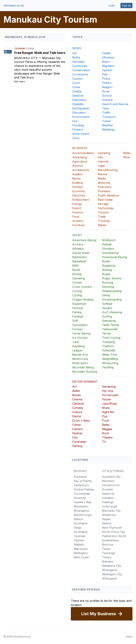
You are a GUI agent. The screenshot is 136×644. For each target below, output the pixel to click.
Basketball (79, 261)
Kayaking (78, 346)
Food (76, 217)
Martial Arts (80, 355)
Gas (100, 157)
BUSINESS (80, 148)
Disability (78, 104)
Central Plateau (84, 489)
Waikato (79, 545)
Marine (102, 174)
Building (77, 183)
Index (129, 636)
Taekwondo (110, 329)
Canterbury (81, 485)
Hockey (77, 329)
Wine (126, 157)
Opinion (107, 70)
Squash (107, 308)
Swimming (109, 321)
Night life (108, 412)
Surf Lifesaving (112, 312)
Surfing (107, 316)
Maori (106, 62)
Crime (76, 87)
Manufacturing (108, 170)
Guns (76, 138)
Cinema (77, 399)
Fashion (78, 429)
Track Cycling (111, 338)
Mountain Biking (83, 367)
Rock (105, 433)
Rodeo (106, 261)
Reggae (107, 429)
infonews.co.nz (14, 5)
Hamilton (108, 498)
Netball (107, 244)
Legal (101, 166)
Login (112, 5)
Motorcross (80, 359)
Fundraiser (79, 442)
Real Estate (105, 200)
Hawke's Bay (83, 502)
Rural (106, 91)
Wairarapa (81, 549)
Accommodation (83, 153)
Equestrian (79, 304)
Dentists (78, 187)
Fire (75, 121)
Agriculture (80, 161)
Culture (77, 412)
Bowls (76, 270)
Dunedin (108, 489)
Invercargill (110, 506)
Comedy (78, 408)
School (107, 96)
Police (106, 79)
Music (106, 408)
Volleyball (108, 350)
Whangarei (109, 578)
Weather (108, 125)
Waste (102, 225)
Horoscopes (110, 395)
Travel (106, 121)
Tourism (20, 48)
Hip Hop (108, 391)
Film (75, 437)
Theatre (107, 437)
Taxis (105, 108)
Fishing (77, 312)
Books (76, 395)
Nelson (78, 519)
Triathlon (108, 346)
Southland (81, 532)
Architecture (81, 170)
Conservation (81, 70)
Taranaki (80, 536)
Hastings (108, 502)
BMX (76, 266)
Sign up (126, 5)
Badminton (79, 257)
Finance (78, 212)
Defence (78, 96)
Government (81, 134)
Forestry (78, 221)
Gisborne (80, 498)
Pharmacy (105, 187)
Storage (103, 204)
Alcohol (77, 166)
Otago (78, 528)
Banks (76, 178)
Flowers (78, 130)
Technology (106, 208)
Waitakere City (112, 566)
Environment (81, 117)
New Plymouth (112, 528)
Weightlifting (110, 359)
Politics (107, 83)
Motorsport (80, 363)
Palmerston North (114, 536)
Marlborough (83, 515)
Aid (74, 53)
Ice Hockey (80, 338)
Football (78, 316)
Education (79, 113)
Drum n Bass (81, 420)
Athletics (78, 249)
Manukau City (26, 58)
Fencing (77, 308)
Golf (75, 321)
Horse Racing (81, 333)
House (106, 399)
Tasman (79, 540)
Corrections (80, 74)
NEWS (77, 48)
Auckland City (111, 477)
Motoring (104, 183)
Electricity (79, 195)
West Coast (81, 557)
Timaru (107, 557)
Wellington (81, 553)
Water (127, 153)
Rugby (106, 274)
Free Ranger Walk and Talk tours (40, 53)
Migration (108, 66)
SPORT (77, 235)
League (77, 350)
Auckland (80, 477)
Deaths (77, 91)
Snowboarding (112, 299)
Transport (109, 117)
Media (102, 178)
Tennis (106, 333)
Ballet (76, 391)
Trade (102, 217)
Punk (106, 420)
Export (77, 208)
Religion (107, 87)
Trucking (104, 221)
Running (108, 283)
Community (80, 66)
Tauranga (108, 553)
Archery (78, 244)
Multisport (109, 240)
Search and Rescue (115, 104)
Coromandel (82, 494)
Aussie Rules (81, 253)
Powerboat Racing (114, 257)
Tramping (108, 342)
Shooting (108, 287)
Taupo (106, 549)
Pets (105, 74)
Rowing (107, 270)
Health (106, 53)
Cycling (77, 295)
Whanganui (110, 570)
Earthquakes (81, 108)
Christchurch (111, 485)
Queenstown (110, 540)
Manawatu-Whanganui (81, 508)
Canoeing (79, 278)
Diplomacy (79, 100)
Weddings (108, 130)
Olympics (108, 249)
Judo (76, 342)
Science (107, 100)
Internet (103, 161)
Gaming (77, 446)
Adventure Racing (84, 240)
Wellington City (112, 574)
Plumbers (104, 191)
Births (76, 57)
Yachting (108, 367)
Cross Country (82, 287)
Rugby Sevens (112, 278)
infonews (108, 57)
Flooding (78, 125)
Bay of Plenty (83, 481)
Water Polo (110, 355)
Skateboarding (112, 291)
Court (76, 83)
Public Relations (108, 195)
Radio (106, 425)
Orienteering (110, 253)
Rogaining (109, 266)
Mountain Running (85, 372)
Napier (107, 519)
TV (104, 442)
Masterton (109, 515)
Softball (107, 304)
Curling (77, 291)
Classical (78, 404)
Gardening (109, 387)
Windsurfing (110, 363)
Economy (79, 191)
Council (77, 79)
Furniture (78, 225)
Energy (77, 204)
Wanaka (107, 561)
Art (74, 387)
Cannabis (78, 62)
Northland (80, 523)
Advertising (80, 157)
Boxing (77, 274)
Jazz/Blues (110, 404)
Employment (81, 200)
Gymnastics (80, 325)
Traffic (106, 113)
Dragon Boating (83, 299)
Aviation (78, 174)
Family (77, 425)
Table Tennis (111, 325)
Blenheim (108, 481)
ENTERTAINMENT (85, 382)
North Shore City (114, 532)
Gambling (104, 153)
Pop (105, 416)
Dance (77, 416)
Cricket (77, 283)
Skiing (106, 295)
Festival (77, 433)
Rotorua (107, 545)
